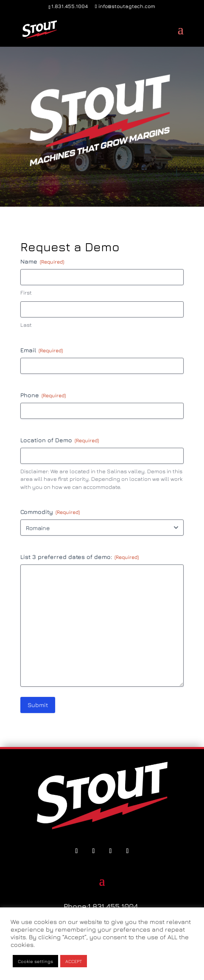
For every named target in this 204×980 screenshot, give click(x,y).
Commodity (50, 512)
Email (42, 350)
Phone (43, 395)
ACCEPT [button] (74, 961)
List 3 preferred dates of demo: (80, 557)
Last (26, 325)
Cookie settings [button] (35, 961)
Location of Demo (60, 440)
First (26, 292)
